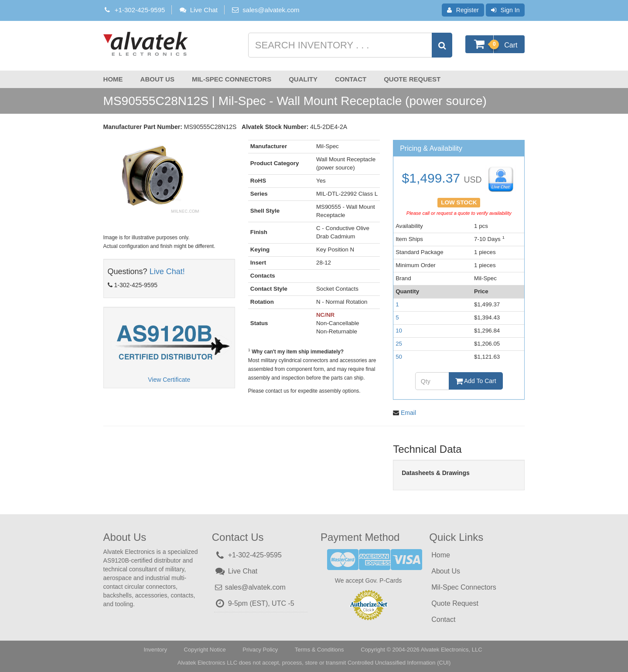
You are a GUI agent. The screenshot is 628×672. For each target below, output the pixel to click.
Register (463, 10)
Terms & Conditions (319, 649)
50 (399, 357)
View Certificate (169, 380)
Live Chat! (167, 272)
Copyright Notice (205, 649)
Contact (351, 79)
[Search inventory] (349, 45)
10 (399, 331)
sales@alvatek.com (271, 10)
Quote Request (412, 79)
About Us (157, 79)
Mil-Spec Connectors (232, 79)
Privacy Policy (260, 649)
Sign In (505, 10)
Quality (303, 79)
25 (399, 344)
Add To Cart (476, 381)
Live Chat (198, 10)
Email (408, 412)
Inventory (155, 649)
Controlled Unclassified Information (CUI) (399, 662)
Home (113, 79)
